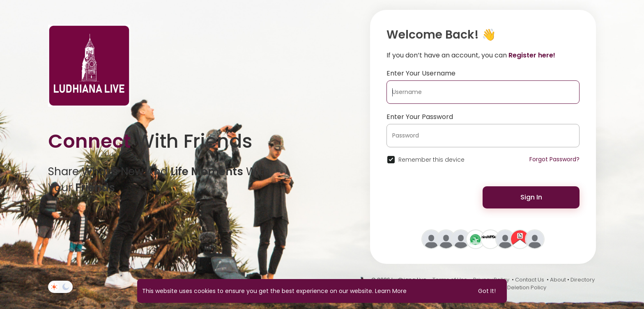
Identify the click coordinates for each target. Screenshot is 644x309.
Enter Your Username (421, 73)
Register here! (532, 55)
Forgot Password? (554, 159)
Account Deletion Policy (515, 287)
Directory (583, 280)
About (558, 280)
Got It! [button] (487, 291)
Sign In (531, 197)
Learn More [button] (391, 291)
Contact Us (530, 280)
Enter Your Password (420, 117)
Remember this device (431, 160)
